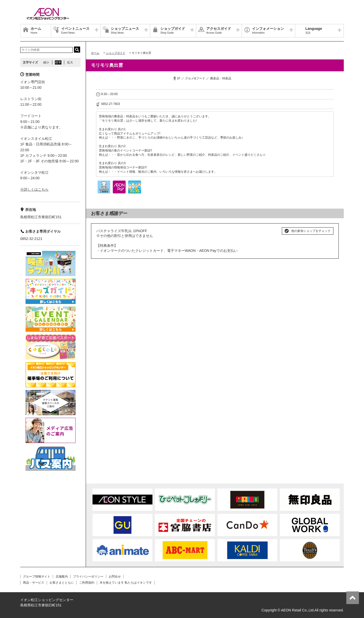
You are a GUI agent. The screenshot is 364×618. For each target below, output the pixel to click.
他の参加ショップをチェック (311, 231)
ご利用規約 (87, 583)
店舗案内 (62, 577)
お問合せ (115, 577)
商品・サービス (34, 583)
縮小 (46, 62)
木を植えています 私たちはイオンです (126, 583)
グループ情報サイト (37, 577)
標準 (58, 62)
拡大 (70, 62)
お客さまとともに (62, 583)
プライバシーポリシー (88, 577)
